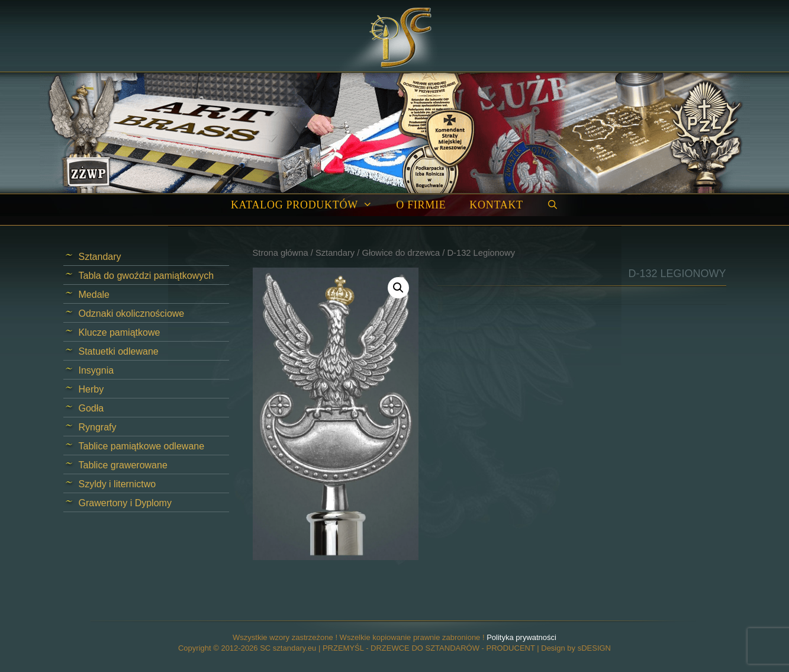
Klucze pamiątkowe (120, 332)
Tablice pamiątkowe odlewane (142, 446)
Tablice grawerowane (123, 465)
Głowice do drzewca (401, 253)
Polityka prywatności (521, 637)
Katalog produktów (307, 205)
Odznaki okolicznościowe (132, 314)
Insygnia (96, 370)
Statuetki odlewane (119, 351)
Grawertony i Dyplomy (125, 503)
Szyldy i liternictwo (117, 484)
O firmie (421, 205)
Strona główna (281, 253)
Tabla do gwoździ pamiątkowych (146, 276)
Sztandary (335, 253)
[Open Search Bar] (553, 205)
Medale (94, 295)
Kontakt (496, 205)
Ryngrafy (98, 427)
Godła (91, 408)
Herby (91, 389)
